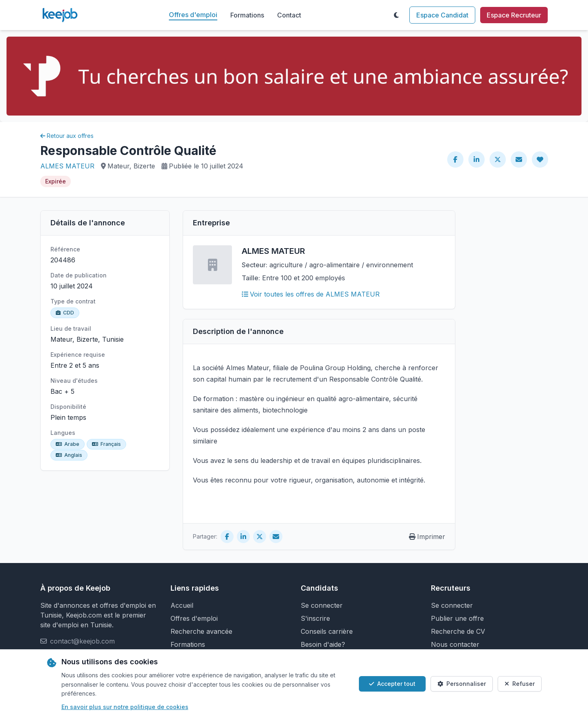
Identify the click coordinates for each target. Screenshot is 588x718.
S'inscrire (315, 618)
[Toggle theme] (396, 15)
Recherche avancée (201, 631)
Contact (289, 15)
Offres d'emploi (193, 15)
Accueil (182, 605)
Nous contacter (455, 644)
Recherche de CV (458, 631)
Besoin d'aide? (323, 644)
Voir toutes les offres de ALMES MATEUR (311, 294)
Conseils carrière (327, 631)
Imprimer (427, 537)
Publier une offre (457, 618)
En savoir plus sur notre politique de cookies (125, 707)
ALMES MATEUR (67, 166)
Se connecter (322, 605)
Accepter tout (392, 684)
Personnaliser (462, 684)
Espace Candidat (442, 15)
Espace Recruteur (514, 15)
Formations (247, 15)
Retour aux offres (67, 136)
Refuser (520, 684)
